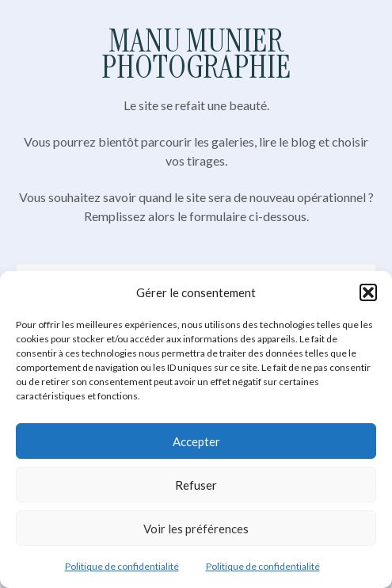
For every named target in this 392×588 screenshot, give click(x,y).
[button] (368, 292)
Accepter (196, 441)
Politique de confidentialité (122, 566)
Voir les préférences (196, 529)
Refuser (196, 485)
